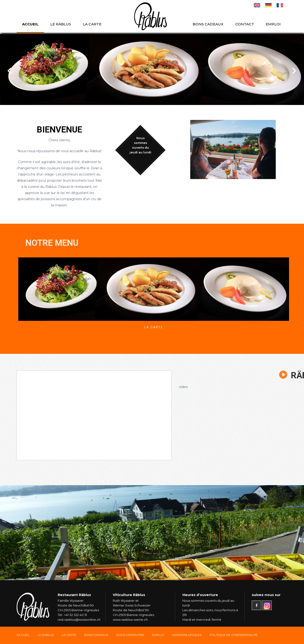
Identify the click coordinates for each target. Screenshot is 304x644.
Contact (245, 24)
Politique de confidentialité (233, 635)
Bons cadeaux (208, 24)
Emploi (273, 24)
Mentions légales (187, 635)
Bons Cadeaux (96, 635)
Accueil (30, 24)
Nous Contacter (130, 635)
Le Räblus (61, 24)
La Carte (154, 327)
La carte (92, 24)
